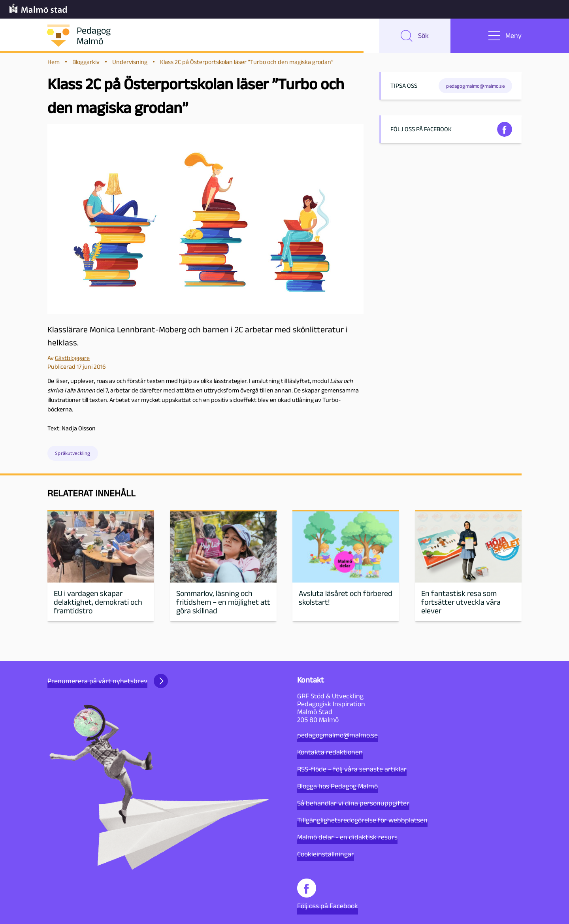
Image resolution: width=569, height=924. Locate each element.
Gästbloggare (72, 360)
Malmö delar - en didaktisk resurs (347, 837)
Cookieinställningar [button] (326, 854)
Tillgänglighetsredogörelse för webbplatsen (362, 820)
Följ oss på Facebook (328, 894)
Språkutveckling (73, 455)
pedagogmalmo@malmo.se (337, 735)
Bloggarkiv (86, 64)
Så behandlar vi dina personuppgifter (353, 803)
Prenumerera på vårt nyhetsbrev (108, 681)
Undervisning (130, 64)
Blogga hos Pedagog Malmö (337, 786)
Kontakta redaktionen (330, 752)
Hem (54, 64)
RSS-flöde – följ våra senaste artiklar (352, 769)
